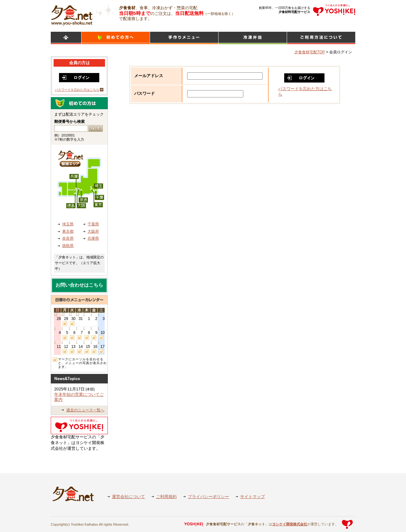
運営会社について (128, 497)
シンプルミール (253, 38)
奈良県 (68, 238)
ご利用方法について (321, 38)
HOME (66, 38)
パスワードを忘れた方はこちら (77, 90)
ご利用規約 (166, 497)
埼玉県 (68, 224)
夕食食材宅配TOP (310, 52)
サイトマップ (252, 497)
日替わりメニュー (184, 38)
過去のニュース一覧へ (85, 410)
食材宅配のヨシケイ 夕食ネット (72, 14)
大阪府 (93, 231)
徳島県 (68, 246)
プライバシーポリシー (208, 497)
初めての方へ (116, 38)
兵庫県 (93, 238)
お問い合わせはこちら (79, 285)
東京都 (68, 231)
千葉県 (93, 224)
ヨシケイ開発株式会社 (290, 524)
